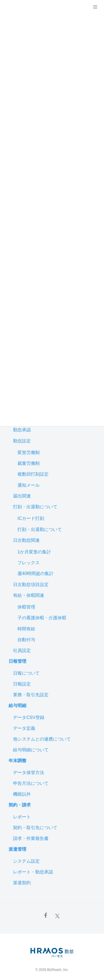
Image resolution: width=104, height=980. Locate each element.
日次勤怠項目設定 (31, 585)
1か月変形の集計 (34, 552)
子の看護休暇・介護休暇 (42, 618)
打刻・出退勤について (35, 507)
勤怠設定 (22, 441)
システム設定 (26, 861)
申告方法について (31, 783)
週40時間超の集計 (35, 573)
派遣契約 (22, 883)
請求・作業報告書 (31, 838)
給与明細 (17, 706)
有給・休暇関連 (29, 595)
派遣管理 (17, 849)
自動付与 (26, 640)
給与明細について (31, 750)
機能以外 (22, 794)
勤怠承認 (22, 430)
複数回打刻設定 (33, 474)
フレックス (29, 563)
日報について (26, 673)
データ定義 (24, 728)
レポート (22, 817)
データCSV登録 (29, 717)
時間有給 (26, 629)
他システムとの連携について (42, 739)
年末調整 (17, 761)
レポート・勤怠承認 (33, 872)
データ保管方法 (29, 773)
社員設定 (22, 650)
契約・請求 (20, 805)
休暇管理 (26, 607)
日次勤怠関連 (26, 540)
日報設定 (22, 684)
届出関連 (22, 496)
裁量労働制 (29, 463)
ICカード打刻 (31, 518)
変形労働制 (29, 452)
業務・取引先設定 (31, 695)
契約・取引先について (35, 828)
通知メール (29, 485)
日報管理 (17, 661)
